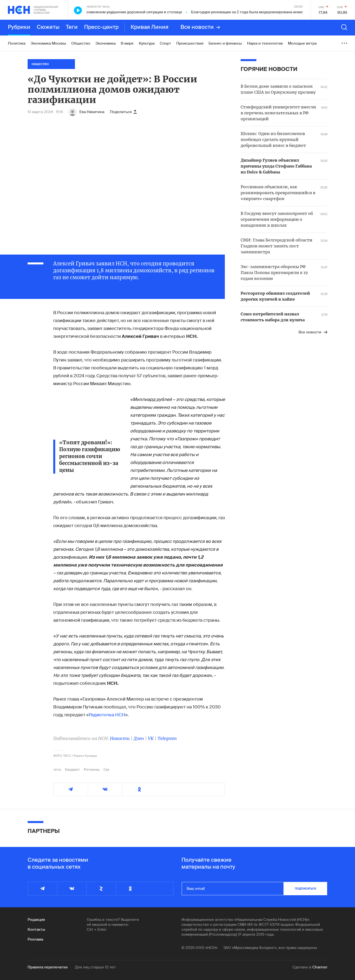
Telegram (167, 738)
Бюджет (72, 770)
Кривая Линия (150, 27)
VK (151, 738)
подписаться (305, 889)
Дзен (139, 738)
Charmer (320, 967)
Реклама (35, 939)
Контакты (36, 929)
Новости (120, 738)
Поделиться (123, 112)
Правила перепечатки (48, 967)
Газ (106, 770)
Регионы (92, 770)
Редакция (36, 920)
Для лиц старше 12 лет (95, 967)
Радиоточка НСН (107, 715)
